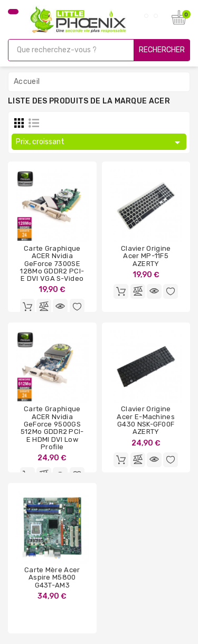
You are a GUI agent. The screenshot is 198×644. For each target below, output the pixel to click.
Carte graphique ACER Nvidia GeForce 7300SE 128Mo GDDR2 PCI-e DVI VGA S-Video (52, 263)
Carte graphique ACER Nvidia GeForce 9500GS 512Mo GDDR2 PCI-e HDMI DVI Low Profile (52, 428)
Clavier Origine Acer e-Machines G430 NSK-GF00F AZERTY (146, 420)
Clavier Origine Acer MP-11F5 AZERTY (146, 256)
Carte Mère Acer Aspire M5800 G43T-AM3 (52, 577)
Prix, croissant (100, 143)
